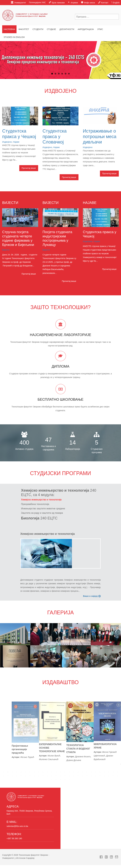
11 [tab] (47, 772)
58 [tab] (65, 780)
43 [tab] (69, 776)
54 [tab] (117, 776)
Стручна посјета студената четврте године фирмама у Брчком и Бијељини (18, 238)
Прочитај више (29, 168)
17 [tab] (74, 772)
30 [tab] (12, 776)
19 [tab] (82, 772)
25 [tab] (109, 772)
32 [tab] (21, 776)
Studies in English (14, 37)
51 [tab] (104, 776)
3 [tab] (12, 772)
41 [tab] (61, 776)
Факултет (24, 29)
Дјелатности (67, 29)
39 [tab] (52, 776)
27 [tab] (117, 772)
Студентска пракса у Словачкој (55, 136)
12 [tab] (52, 772)
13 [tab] (56, 772)
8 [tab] (34, 772)
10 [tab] (43, 772)
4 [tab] (17, 772)
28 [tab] (4, 776)
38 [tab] (47, 776)
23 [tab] (100, 772)
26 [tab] (113, 772)
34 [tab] (30, 776)
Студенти (38, 29)
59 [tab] (69, 780)
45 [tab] (78, 776)
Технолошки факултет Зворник (33, 855)
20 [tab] (87, 772)
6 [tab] (25, 772)
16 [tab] (69, 772)
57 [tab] (61, 780)
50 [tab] (100, 776)
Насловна (9, 29)
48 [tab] (91, 776)
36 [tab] (39, 776)
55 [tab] (52, 780)
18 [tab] (78, 772)
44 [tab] (74, 776)
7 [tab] (30, 772)
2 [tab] (8, 772)
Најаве (16, 142)
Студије (51, 29)
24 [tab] (104, 772)
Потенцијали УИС (37, 2)
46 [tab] (82, 776)
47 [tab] (87, 776)
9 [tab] (39, 772)
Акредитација (86, 29)
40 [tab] (56, 776)
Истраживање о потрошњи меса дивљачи (100, 136)
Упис (100, 29)
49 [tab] (96, 776)
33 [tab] (25, 776)
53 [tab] (113, 776)
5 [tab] (21, 772)
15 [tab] (65, 772)
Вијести (6, 250)
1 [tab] (4, 772)
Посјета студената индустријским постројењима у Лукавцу (57, 238)
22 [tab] (96, 772)
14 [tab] (61, 772)
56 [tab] (56, 780)
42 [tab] (65, 776)
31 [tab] (17, 776)
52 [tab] (109, 776)
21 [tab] (91, 772)
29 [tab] (8, 776)
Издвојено (7, 142)
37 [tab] (43, 776)
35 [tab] (34, 776)
